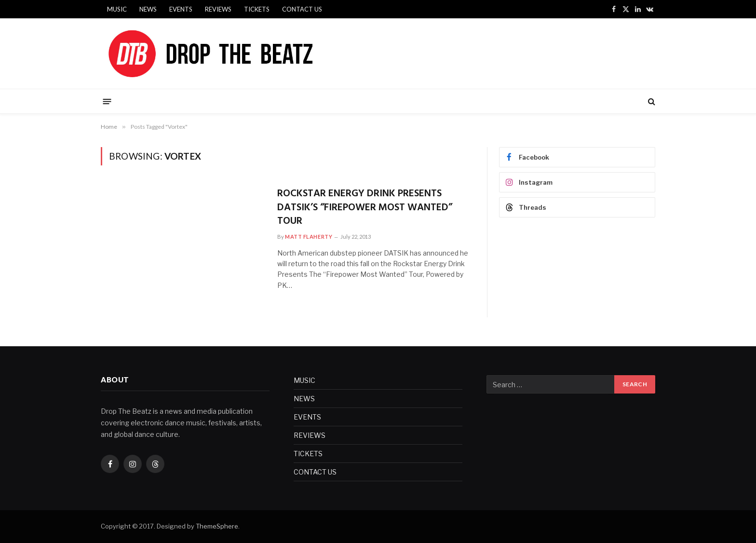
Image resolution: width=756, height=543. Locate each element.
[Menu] (107, 101)
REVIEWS (218, 9)
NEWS (148, 9)
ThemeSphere (217, 526)
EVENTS (181, 9)
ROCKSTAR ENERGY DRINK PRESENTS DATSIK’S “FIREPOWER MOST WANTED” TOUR (365, 208)
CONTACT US (302, 9)
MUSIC (117, 9)
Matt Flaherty (309, 237)
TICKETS (257, 9)
